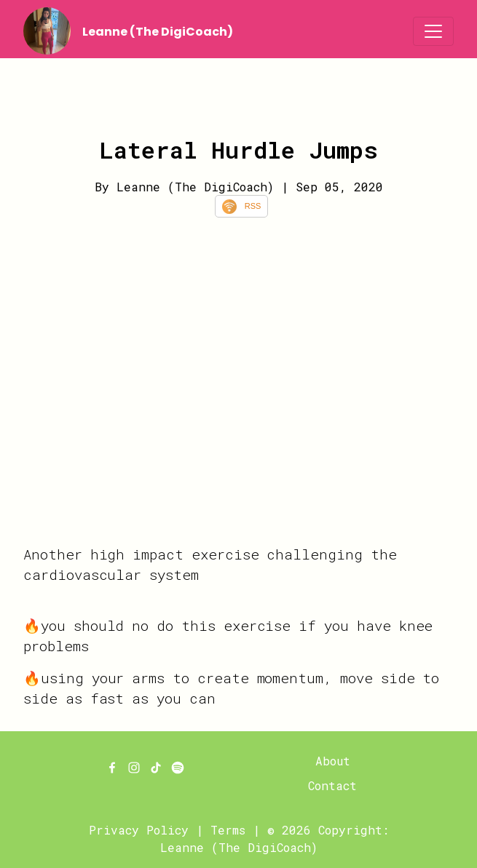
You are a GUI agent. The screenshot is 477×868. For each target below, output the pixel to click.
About (333, 761)
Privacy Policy (139, 830)
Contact (332, 785)
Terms (228, 830)
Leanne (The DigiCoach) (158, 32)
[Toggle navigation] (433, 31)
